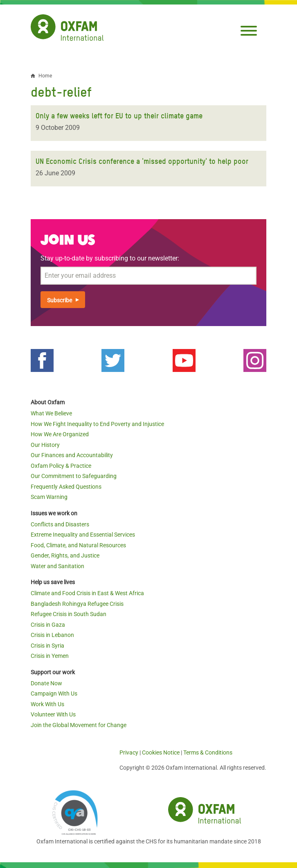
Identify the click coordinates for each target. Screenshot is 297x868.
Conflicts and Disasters (60, 524)
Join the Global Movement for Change (79, 725)
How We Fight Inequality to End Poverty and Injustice (97, 424)
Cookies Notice (161, 752)
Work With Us (47, 704)
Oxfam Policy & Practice (61, 466)
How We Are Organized (60, 434)
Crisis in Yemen (50, 656)
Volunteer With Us (53, 714)
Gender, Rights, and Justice (65, 555)
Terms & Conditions (208, 752)
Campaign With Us (54, 693)
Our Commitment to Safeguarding (74, 476)
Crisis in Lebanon (52, 635)
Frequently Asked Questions (66, 487)
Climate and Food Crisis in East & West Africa (87, 593)
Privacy (129, 752)
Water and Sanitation (57, 566)
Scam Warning (49, 497)
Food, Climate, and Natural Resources (78, 545)
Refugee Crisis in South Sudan (69, 614)
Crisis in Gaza (48, 625)
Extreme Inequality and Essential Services (83, 535)
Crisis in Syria (47, 646)
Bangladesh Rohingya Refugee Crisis (77, 604)
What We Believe (51, 413)
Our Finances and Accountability (72, 455)
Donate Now (46, 683)
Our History (45, 445)
